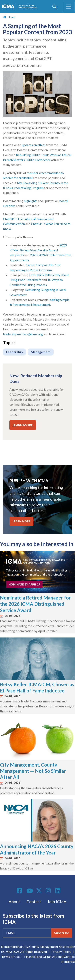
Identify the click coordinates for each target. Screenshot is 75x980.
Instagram (49, 891)
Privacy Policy (61, 952)
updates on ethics (34, 145)
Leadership (14, 352)
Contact (34, 901)
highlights (31, 201)
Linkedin (58, 891)
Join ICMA (57, 901)
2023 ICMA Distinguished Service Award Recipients (38, 250)
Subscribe (62, 933)
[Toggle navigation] (69, 7)
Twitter (39, 891)
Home (11, 17)
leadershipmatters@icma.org (23, 334)
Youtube (30, 891)
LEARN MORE (23, 425)
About (14, 901)
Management (41, 352)
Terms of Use (10, 957)
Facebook (20, 891)
